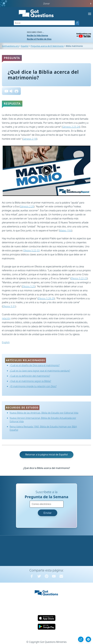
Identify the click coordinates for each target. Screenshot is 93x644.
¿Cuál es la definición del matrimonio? (30, 376)
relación (6, 318)
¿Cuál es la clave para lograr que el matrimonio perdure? (40, 371)
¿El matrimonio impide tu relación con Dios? (33, 386)
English (6, 342)
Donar (47, 4)
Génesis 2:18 (30, 139)
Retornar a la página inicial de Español (46, 455)
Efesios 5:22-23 (79, 278)
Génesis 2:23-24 (71, 127)
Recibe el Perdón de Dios (39, 39)
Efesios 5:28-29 (46, 298)
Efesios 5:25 (28, 286)
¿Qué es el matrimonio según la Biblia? (30, 381)
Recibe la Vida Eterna (38, 35)
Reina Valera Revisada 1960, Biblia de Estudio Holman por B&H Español (43, 428)
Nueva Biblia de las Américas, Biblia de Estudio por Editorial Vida (44, 413)
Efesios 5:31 (9, 306)
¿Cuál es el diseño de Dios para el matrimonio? (35, 365)
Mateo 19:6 (66, 231)
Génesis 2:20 (27, 206)
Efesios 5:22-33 (31, 250)
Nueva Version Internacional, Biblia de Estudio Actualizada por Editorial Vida (43, 420)
